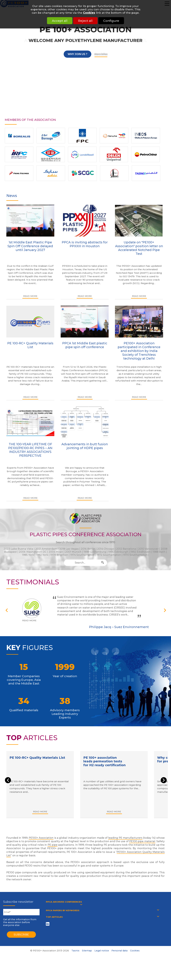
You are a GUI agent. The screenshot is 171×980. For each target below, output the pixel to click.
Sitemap (87, 951)
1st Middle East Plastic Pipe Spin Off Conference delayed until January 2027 (30, 246)
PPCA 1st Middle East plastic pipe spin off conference (85, 345)
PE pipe (53, 845)
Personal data (119, 951)
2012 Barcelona (126, 549)
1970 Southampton (135, 555)
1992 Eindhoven (141, 552)
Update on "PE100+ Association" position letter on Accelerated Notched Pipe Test (139, 248)
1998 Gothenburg (95, 552)
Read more (30, 296)
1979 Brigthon (59, 555)
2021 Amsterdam (46, 549)
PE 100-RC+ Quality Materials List (30, 345)
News (12, 196)
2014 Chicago (106, 549)
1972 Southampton (109, 555)
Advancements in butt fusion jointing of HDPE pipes (85, 446)
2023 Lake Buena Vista (18, 549)
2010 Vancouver (148, 549)
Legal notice (102, 951)
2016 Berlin (88, 549)
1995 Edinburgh (118, 552)
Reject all (85, 21)
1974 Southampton (82, 555)
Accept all (56, 21)
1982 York (42, 555)
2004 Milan (56, 552)
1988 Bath (159, 552)
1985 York (28, 555)
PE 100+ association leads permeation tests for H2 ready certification (105, 761)
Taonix (75, 951)
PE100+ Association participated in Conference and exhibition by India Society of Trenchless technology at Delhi (139, 351)
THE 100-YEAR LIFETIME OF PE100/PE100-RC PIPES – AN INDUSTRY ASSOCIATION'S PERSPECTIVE (30, 450)
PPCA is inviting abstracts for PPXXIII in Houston (85, 244)
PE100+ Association (41, 838)
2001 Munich (73, 552)
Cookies (89, 13)
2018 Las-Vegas (69, 549)
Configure (115, 21)
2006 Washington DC (33, 552)
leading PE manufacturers (125, 838)
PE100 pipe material (142, 841)
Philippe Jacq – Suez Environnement (119, 627)
